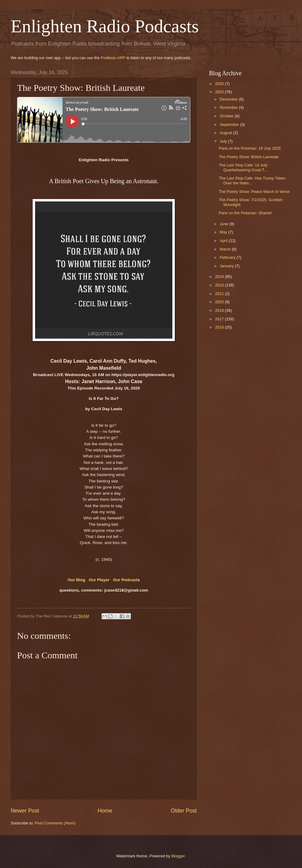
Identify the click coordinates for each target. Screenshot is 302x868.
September (230, 125)
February (228, 257)
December (229, 99)
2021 (220, 294)
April (224, 241)
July (224, 141)
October (227, 116)
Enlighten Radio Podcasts (105, 26)
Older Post (184, 811)
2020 (220, 302)
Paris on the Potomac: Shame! (245, 213)
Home (105, 811)
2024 (220, 277)
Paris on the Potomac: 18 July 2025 (250, 148)
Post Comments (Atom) (55, 823)
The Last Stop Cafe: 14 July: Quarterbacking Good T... (243, 167)
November (229, 107)
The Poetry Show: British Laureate (249, 157)
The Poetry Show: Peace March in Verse (254, 192)
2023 (220, 285)
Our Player (99, 580)
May (224, 232)
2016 (220, 327)
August (226, 133)
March (226, 249)
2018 (220, 310)
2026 (220, 84)
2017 (220, 319)
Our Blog (77, 580)
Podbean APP (113, 58)
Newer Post (25, 811)
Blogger (178, 856)
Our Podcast (125, 580)
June (225, 224)
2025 (220, 92)
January (227, 266)
